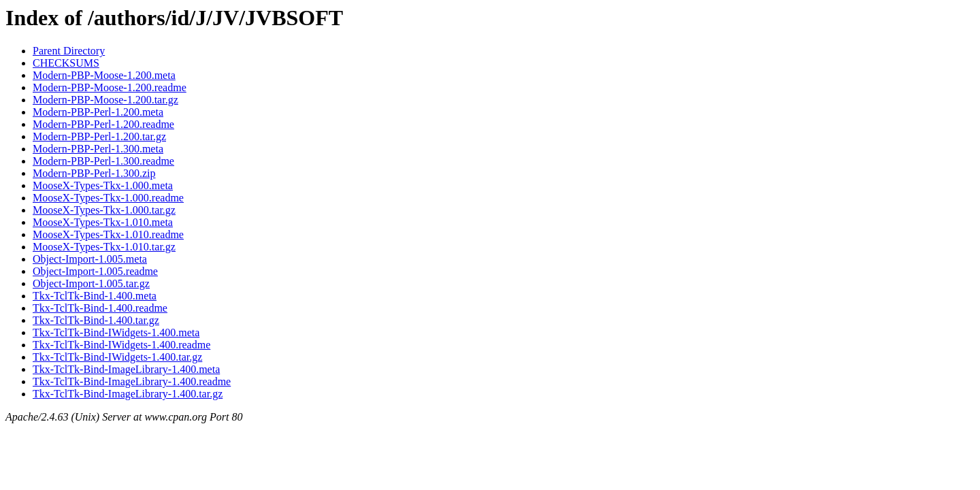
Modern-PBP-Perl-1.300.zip (94, 173)
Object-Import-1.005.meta (90, 259)
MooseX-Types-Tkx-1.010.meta (103, 222)
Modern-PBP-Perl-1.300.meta (98, 149)
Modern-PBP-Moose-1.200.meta (104, 75)
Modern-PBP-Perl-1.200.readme (103, 124)
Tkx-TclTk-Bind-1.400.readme (100, 308)
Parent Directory (69, 51)
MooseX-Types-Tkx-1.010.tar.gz (104, 247)
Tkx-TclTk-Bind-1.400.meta (95, 296)
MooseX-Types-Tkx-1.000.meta (103, 185)
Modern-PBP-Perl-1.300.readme (103, 161)
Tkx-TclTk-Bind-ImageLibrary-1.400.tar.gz (128, 394)
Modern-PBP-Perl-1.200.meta (98, 112)
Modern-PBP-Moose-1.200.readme (110, 87)
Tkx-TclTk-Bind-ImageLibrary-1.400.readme (132, 381)
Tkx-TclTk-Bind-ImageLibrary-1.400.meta (126, 369)
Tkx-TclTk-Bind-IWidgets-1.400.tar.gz (117, 357)
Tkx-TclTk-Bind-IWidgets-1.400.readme (121, 345)
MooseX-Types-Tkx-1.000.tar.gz (104, 210)
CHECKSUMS (66, 63)
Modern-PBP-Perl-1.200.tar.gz (99, 136)
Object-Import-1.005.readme (95, 271)
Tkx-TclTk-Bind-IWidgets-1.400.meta (116, 332)
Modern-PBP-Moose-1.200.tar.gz (105, 100)
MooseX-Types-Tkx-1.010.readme (108, 234)
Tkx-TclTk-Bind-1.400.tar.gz (96, 320)
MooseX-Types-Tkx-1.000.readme (108, 198)
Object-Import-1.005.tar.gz (91, 283)
